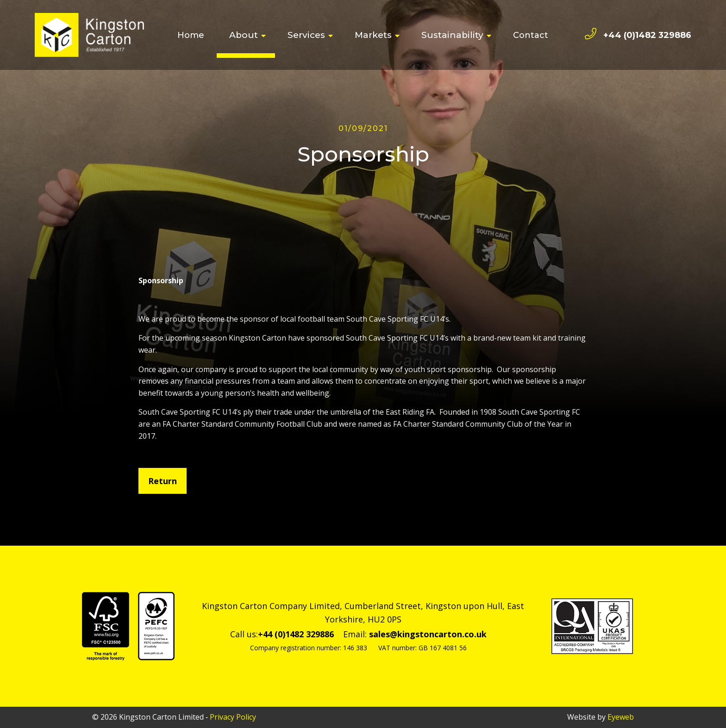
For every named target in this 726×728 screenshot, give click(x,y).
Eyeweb (621, 717)
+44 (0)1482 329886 (647, 35)
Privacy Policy (233, 717)
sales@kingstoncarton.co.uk (428, 634)
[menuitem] (191, 35)
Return (163, 481)
